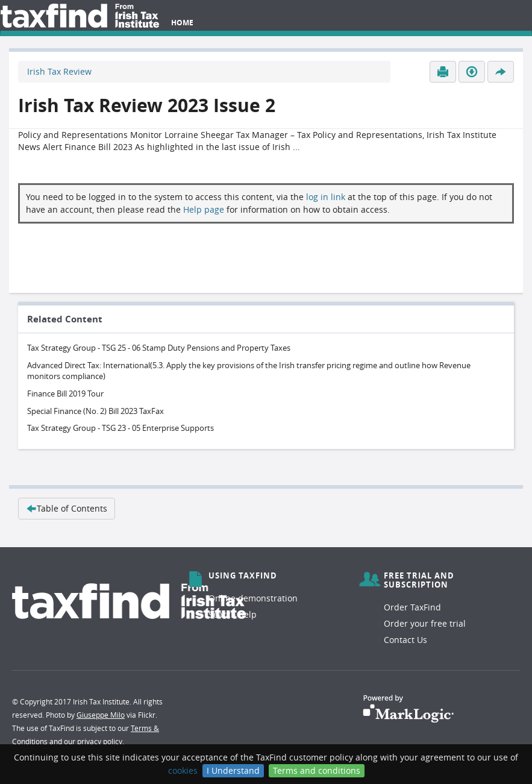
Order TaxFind (412, 607)
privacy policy (100, 741)
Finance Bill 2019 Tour (65, 394)
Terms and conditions (317, 770)
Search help (233, 614)
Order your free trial (425, 623)
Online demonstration (253, 598)
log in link (326, 197)
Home (182, 23)
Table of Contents (67, 508)
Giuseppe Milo (101, 715)
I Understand (233, 770)
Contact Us (405, 640)
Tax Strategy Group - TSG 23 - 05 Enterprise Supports (120, 428)
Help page (204, 209)
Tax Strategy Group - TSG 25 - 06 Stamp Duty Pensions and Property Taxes (159, 348)
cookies (183, 770)
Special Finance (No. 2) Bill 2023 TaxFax (95, 411)
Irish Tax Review (59, 71)
